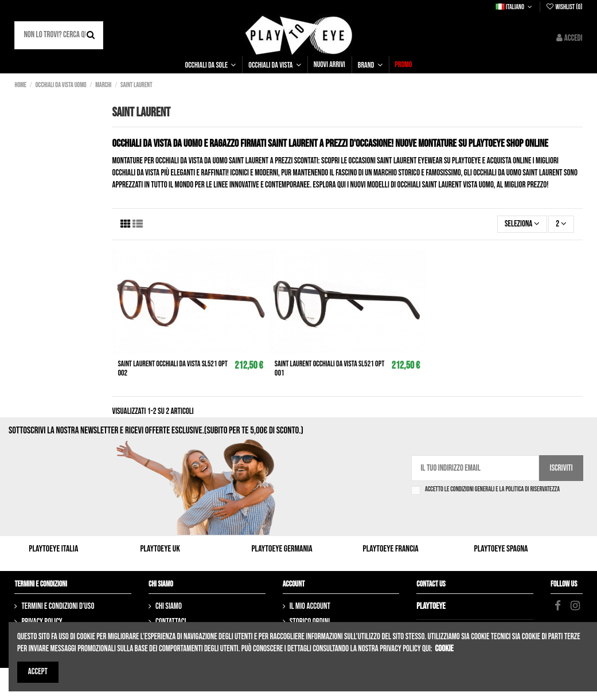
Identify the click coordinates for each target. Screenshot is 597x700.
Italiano (515, 7)
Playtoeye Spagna (501, 549)
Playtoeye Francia (391, 549)
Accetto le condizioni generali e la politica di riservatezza (492, 490)
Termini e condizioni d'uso (58, 606)
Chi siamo (169, 606)
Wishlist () (564, 7)
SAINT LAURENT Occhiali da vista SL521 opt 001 (329, 369)
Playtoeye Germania (282, 549)
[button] (211, 65)
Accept (38, 672)
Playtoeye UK (160, 549)
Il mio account (310, 606)
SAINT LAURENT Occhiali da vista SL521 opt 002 (172, 369)
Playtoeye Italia (53, 549)
